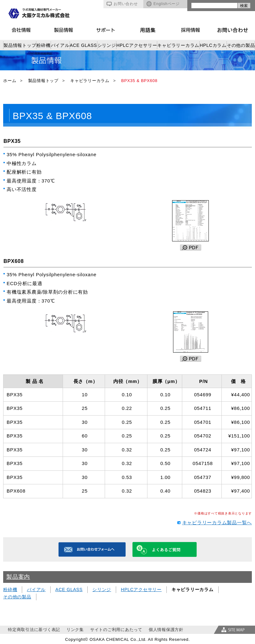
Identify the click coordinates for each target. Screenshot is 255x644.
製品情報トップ (20, 45)
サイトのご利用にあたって (116, 630)
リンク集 (75, 630)
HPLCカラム (213, 45)
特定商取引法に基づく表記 (34, 630)
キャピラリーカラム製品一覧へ (217, 523)
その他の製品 (241, 45)
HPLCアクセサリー (137, 45)
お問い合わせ (122, 4)
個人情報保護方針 (166, 630)
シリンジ (107, 45)
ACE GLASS (84, 45)
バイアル (60, 45)
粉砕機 (43, 45)
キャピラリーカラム (178, 45)
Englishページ (163, 4)
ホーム (10, 81)
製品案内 (18, 577)
